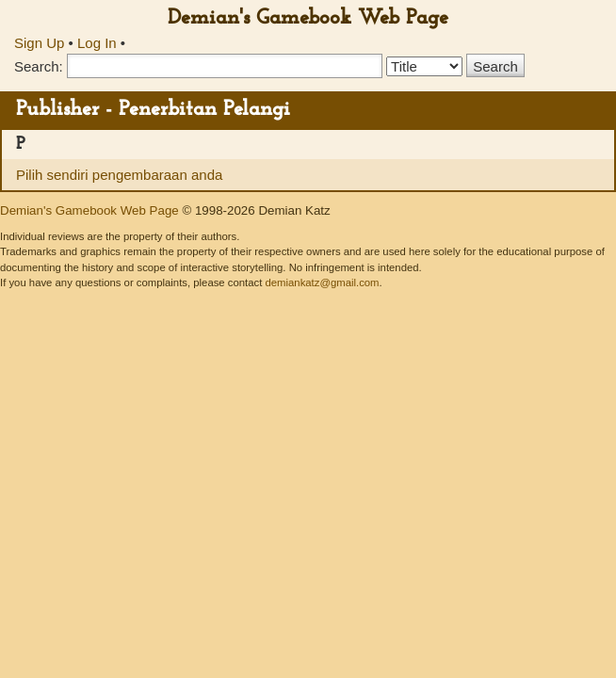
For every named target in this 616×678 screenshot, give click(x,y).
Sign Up (39, 43)
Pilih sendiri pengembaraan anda (119, 175)
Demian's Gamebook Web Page (308, 18)
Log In (97, 43)
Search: (39, 66)
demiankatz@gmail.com (322, 282)
